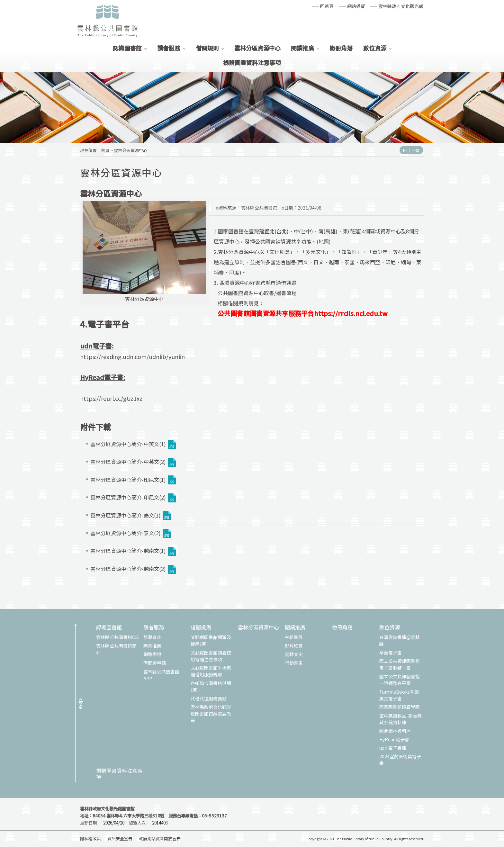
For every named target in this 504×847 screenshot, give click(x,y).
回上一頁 (411, 150)
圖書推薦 (152, 646)
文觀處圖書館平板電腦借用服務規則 (211, 671)
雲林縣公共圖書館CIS (117, 637)
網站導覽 (356, 6)
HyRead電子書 (394, 739)
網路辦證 (152, 654)
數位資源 (375, 48)
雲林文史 (294, 654)
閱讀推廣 (302, 48)
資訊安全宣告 (120, 838)
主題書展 (294, 637)
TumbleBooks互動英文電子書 (399, 695)
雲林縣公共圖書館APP (161, 675)
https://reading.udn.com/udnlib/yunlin (132, 356)
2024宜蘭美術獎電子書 (400, 760)
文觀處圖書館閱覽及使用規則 (211, 640)
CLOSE (81, 704)
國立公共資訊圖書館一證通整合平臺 (400, 680)
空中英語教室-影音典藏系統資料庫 (401, 719)
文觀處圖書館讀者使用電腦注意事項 (211, 656)
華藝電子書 (391, 653)
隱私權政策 (90, 838)
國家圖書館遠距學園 (400, 707)
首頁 (105, 150)
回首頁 (327, 6)
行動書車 (294, 663)
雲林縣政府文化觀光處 (401, 6)
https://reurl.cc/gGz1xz (111, 398)
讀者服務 (169, 48)
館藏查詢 (152, 637)
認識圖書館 (127, 48)
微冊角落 (341, 48)
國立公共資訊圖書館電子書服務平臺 (400, 664)
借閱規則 (207, 48)
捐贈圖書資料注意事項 (252, 62)
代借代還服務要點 (209, 698)
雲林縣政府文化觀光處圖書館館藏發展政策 (211, 714)
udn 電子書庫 (393, 748)
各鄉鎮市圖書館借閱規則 (211, 686)
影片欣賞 (294, 646)
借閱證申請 (155, 663)
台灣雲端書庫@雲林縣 (400, 640)
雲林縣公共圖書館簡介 (116, 649)
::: (79, 803)
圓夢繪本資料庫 (395, 731)
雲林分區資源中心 (257, 48)
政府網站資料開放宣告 (160, 838)
